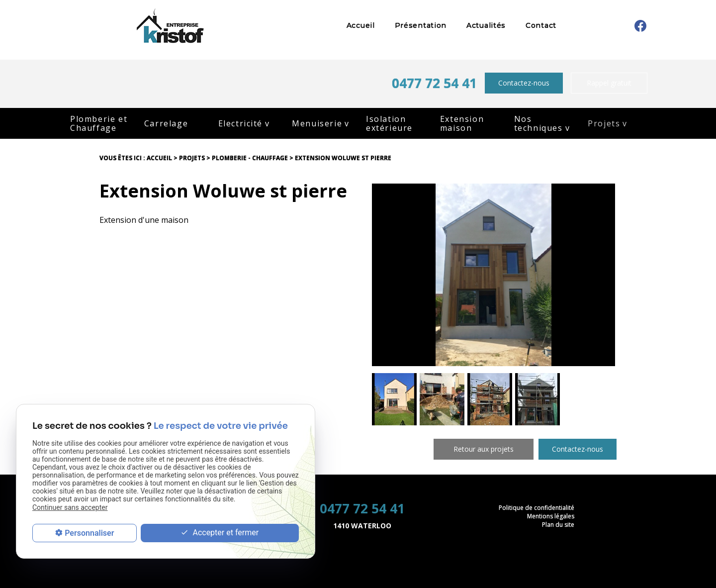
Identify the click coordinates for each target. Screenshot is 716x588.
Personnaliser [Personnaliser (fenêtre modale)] (89, 533)
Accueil (361, 25)
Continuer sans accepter (70, 507)
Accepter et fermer (220, 533)
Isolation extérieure (389, 123)
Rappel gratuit (609, 83)
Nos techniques (538, 123)
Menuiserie (317, 123)
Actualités (486, 25)
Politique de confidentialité (537, 508)
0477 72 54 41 (434, 83)
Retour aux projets (484, 449)
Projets (604, 123)
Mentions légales (551, 516)
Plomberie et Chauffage (99, 123)
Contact (541, 25)
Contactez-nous (524, 83)
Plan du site (558, 525)
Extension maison (462, 123)
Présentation (421, 25)
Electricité (241, 123)
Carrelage (166, 123)
